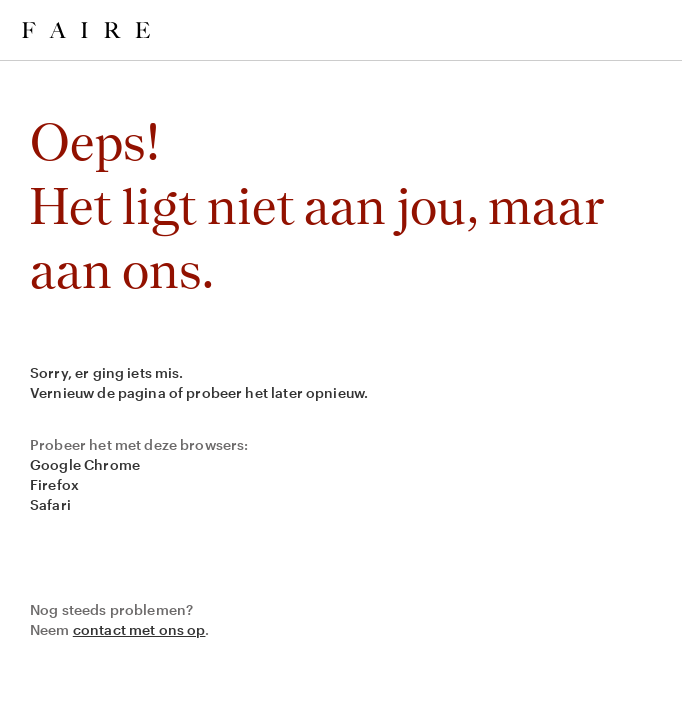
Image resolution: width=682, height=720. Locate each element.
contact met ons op (139, 629)
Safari (50, 504)
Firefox (54, 484)
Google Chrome (85, 464)
